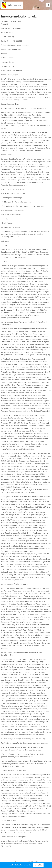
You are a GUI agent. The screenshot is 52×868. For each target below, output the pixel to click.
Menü (48, 5)
